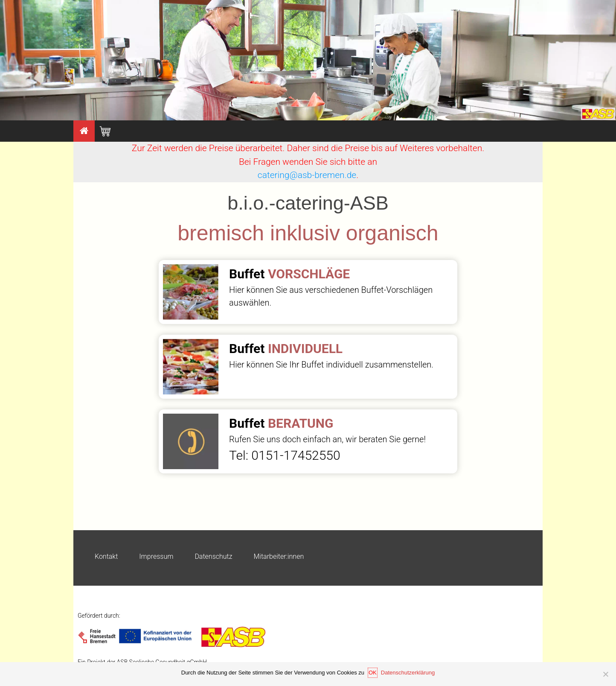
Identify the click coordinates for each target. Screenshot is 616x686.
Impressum (156, 556)
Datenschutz (213, 556)
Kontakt (106, 556)
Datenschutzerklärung (408, 673)
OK (373, 673)
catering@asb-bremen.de (307, 175)
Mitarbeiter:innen (279, 556)
